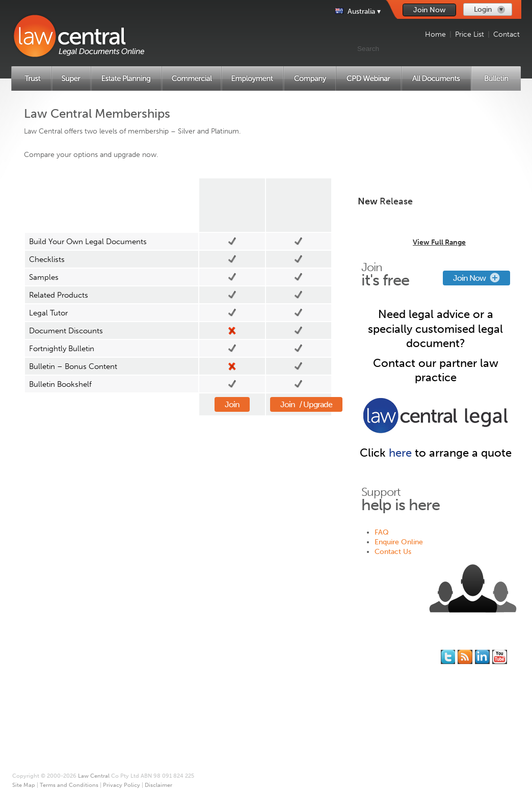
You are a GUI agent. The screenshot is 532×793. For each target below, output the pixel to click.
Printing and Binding (260, 672)
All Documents (52, 731)
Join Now (429, 10)
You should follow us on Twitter (448, 657)
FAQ (382, 532)
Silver (232, 205)
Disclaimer (244, 711)
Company (44, 711)
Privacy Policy (249, 702)
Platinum (298, 205)
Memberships (162, 663)
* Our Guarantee (254, 663)
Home (435, 34)
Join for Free (161, 653)
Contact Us (393, 552)
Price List (470, 34)
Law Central (94, 776)
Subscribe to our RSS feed (465, 657)
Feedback (355, 672)
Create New (436, 126)
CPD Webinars (52, 721)
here (400, 453)
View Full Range (439, 242)
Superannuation (54, 672)
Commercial (48, 692)
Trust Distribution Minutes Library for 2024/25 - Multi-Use (435, 222)
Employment (49, 702)
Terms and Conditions (262, 692)
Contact (507, 34)
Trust (37, 663)
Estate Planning (53, 682)
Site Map (241, 682)
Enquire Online (399, 542)
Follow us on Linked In (482, 657)
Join (232, 404)
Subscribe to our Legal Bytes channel (500, 657)
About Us (242, 653)
